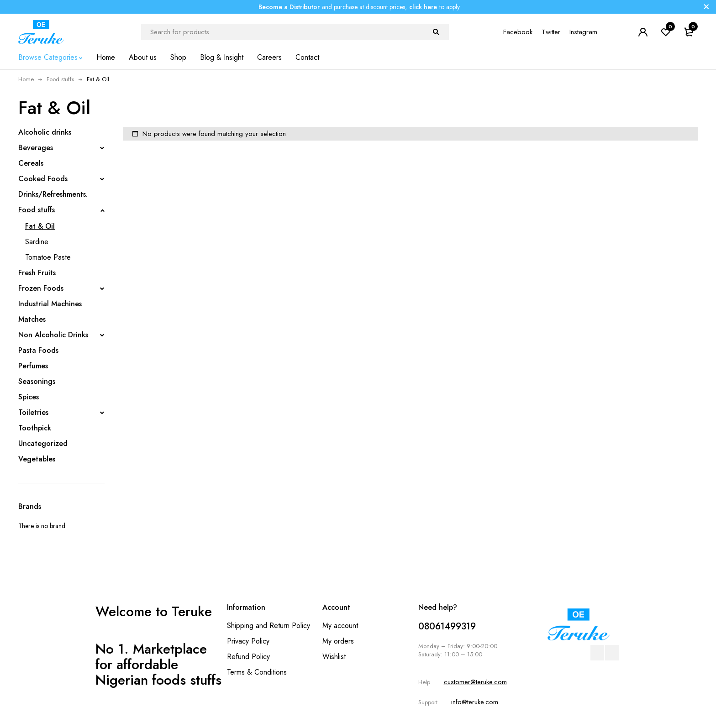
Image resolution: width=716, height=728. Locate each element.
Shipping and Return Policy (268, 626)
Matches (32, 319)
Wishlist (334, 657)
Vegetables (37, 459)
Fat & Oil (40, 226)
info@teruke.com (475, 702)
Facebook (518, 32)
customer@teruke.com (475, 682)
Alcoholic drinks (45, 132)
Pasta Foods (38, 350)
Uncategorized (43, 443)
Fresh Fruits (37, 273)
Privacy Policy (248, 641)
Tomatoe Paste (48, 257)
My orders (338, 641)
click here (423, 7)
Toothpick (35, 428)
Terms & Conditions (257, 672)
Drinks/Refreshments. (53, 194)
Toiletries (33, 412)
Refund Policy (248, 657)
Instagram (583, 32)
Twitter (551, 32)
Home (26, 79)
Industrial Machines (50, 304)
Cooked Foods (43, 179)
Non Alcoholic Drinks (53, 335)
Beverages (36, 148)
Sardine (37, 242)
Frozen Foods (41, 288)
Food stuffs (60, 79)
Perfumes (33, 366)
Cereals (31, 163)
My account (340, 626)
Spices (29, 397)
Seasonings (37, 381)
